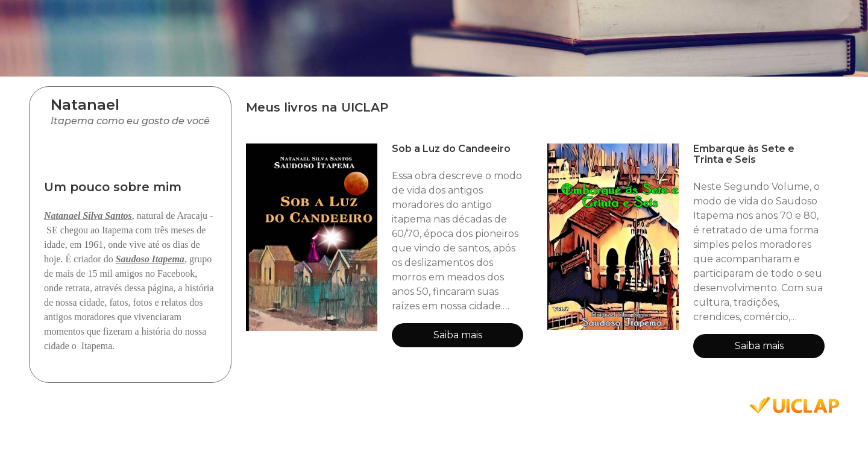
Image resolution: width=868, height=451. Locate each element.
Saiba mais (458, 335)
